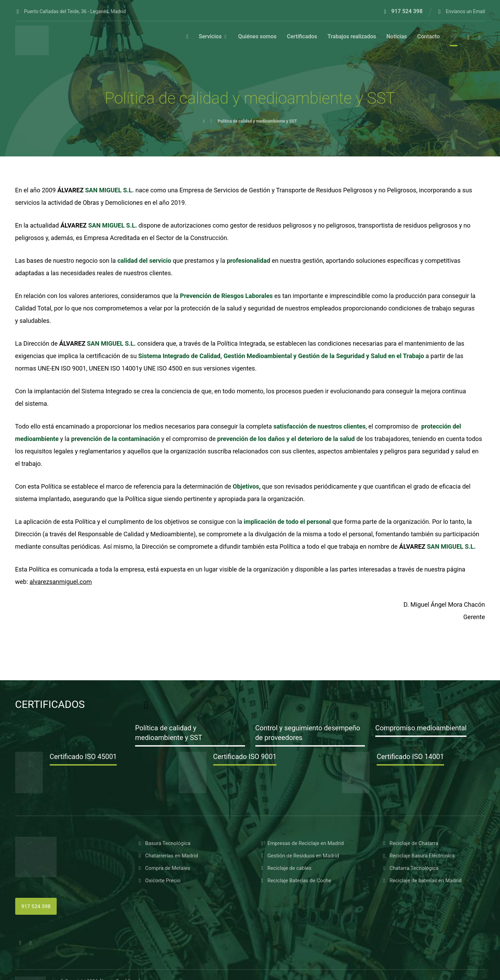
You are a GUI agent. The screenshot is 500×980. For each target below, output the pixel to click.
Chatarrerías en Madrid (168, 834)
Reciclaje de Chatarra (410, 822)
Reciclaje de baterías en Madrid (421, 859)
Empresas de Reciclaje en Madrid (302, 822)
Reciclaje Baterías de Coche (295, 859)
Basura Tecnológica (164, 822)
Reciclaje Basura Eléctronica (418, 834)
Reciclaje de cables (286, 847)
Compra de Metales (164, 847)
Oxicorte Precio (159, 859)
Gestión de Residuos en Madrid (299, 834)
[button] (468, 39)
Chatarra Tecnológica (410, 847)
